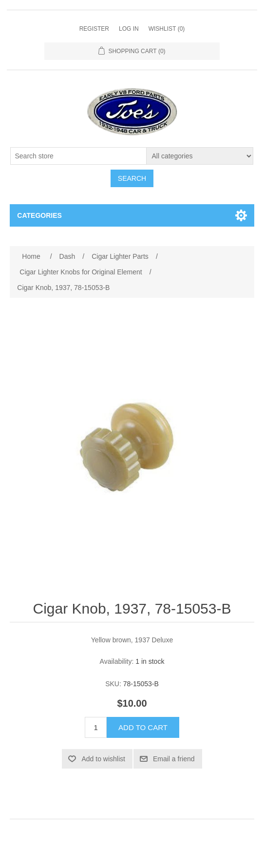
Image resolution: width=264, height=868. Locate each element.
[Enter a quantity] (96, 727)
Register (94, 29)
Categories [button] (39, 215)
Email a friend (174, 759)
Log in (129, 29)
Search (132, 178)
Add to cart (143, 727)
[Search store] (78, 156)
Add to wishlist (103, 759)
